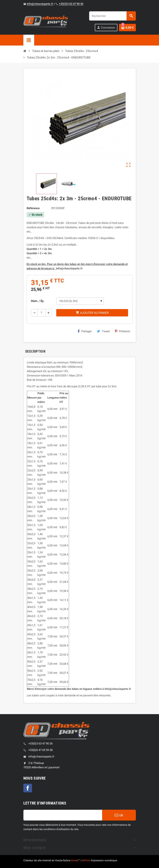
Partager (85, 331)
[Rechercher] (112, 16)
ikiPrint (86, 860)
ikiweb (75, 860)
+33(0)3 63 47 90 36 (71, 4)
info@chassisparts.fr (40, 4)
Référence (33, 208)
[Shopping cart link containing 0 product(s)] (127, 28)
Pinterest (122, 331)
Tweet (103, 331)
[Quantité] (41, 313)
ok (119, 815)
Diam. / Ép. (38, 301)
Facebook (28, 788)
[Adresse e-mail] (63, 815)
